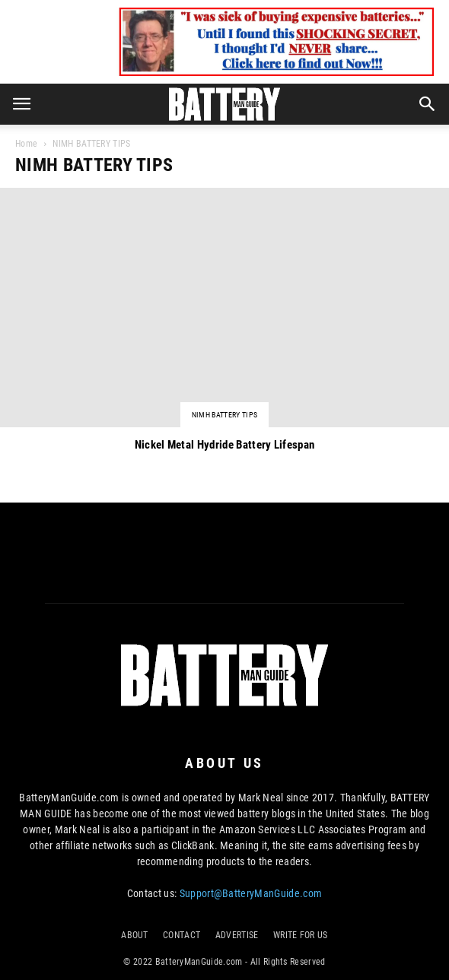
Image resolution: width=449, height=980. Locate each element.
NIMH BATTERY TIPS (224, 415)
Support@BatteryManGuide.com (251, 893)
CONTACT (182, 935)
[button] (428, 104)
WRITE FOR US (301, 935)
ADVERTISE (237, 935)
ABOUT (135, 935)
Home (26, 144)
